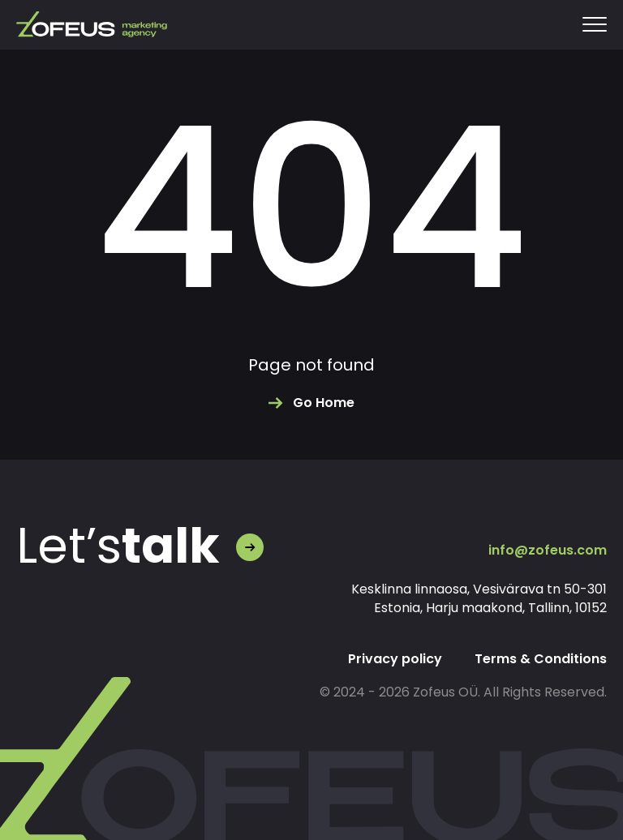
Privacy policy (395, 659)
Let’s (118, 546)
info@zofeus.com (548, 550)
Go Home (324, 403)
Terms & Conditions (541, 659)
